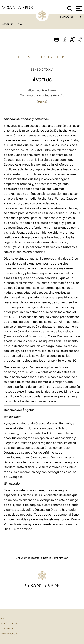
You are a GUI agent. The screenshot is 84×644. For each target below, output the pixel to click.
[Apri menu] (79, 8)
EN (28, 57)
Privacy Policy (8, 634)
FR (43, 57)
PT (64, 57)
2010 (19, 24)
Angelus (9, 24)
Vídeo (42, 102)
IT (57, 57)
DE (20, 57)
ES (36, 57)
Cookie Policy (8, 629)
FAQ (2, 618)
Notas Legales (8, 623)
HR (50, 57)
